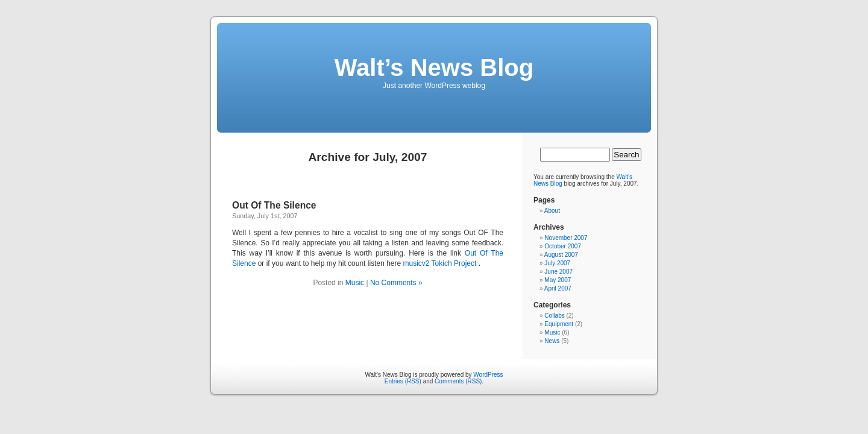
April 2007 (558, 288)
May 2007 (558, 280)
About (552, 211)
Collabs (554, 316)
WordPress (488, 375)
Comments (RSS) (458, 381)
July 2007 (557, 263)
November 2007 (566, 238)
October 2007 (563, 246)
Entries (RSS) (403, 381)
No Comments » (396, 283)
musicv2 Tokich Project (439, 263)
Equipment (559, 324)
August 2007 (561, 255)
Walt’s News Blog (434, 68)
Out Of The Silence (274, 205)
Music (355, 283)
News (552, 341)
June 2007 (558, 272)
